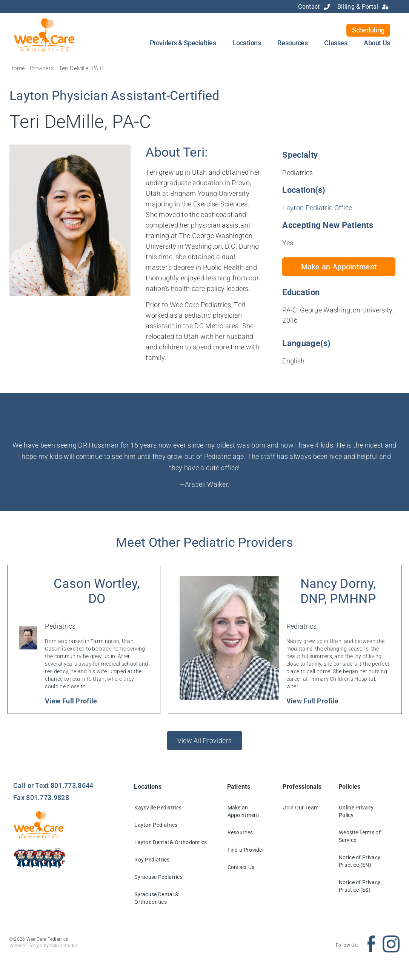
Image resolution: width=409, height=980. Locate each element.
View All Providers (204, 741)
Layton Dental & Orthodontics (171, 842)
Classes (336, 43)
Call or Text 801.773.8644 (53, 785)
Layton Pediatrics (156, 825)
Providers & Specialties (183, 43)
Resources (292, 43)
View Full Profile (71, 701)
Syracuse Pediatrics (158, 877)
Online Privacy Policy (356, 811)
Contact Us (241, 867)
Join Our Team (301, 808)
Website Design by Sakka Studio (43, 946)
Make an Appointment (243, 811)
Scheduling (368, 30)
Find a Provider (246, 850)
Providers (42, 68)
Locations (247, 43)
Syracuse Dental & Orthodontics (156, 898)
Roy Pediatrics (152, 860)
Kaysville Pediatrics (158, 808)
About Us (377, 43)
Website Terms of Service (360, 836)
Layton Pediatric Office (317, 208)
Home (17, 68)
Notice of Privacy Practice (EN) (360, 861)
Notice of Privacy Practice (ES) (360, 886)
